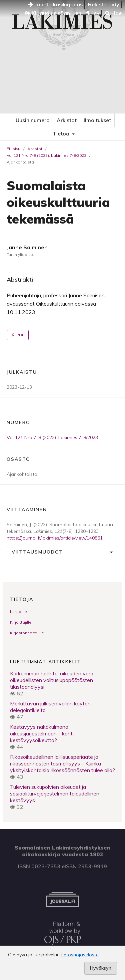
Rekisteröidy (104, 4)
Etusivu (13, 149)
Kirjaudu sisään (48, 13)
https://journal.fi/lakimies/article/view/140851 (55, 538)
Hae (113, 13)
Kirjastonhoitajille (27, 633)
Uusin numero (33, 120)
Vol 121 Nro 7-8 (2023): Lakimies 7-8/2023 (46, 155)
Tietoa (62, 133)
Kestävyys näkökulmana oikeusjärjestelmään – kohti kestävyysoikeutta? (42, 733)
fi (88, 13)
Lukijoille (18, 611)
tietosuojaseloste (80, 955)
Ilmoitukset (97, 120)
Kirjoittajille (21, 622)
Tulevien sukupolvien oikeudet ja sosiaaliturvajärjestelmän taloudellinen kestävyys (55, 793)
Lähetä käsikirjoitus (55, 4)
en (78, 13)
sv (97, 13)
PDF (20, 335)
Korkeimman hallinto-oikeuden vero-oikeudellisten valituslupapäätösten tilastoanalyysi (53, 680)
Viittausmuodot (37, 552)
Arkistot (67, 120)
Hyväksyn (101, 968)
